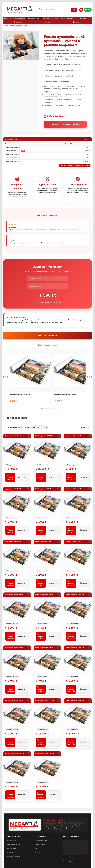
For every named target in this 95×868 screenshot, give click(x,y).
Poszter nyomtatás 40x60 (13, 161)
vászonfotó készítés (76, 799)
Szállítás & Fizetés (40, 819)
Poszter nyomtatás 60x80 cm (14, 622)
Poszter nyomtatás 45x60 (74, 516)
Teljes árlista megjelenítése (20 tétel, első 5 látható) (75, 165)
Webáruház (13, 25)
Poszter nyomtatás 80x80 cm (75, 675)
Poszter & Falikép (12, 823)
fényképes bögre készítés (63, 799)
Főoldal (6, 25)
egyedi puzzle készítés (66, 803)
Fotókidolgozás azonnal (50, 797)
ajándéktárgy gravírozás (67, 801)
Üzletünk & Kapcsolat (41, 815)
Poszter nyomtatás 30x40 (13, 151)
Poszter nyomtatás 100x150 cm (47, 369)
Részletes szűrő (14, 402)
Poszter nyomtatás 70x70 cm (14, 675)
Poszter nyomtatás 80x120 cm (45, 675)
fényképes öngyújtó (54, 803)
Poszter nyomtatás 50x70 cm (44, 569)
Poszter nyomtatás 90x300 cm (45, 728)
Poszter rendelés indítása (65, 124)
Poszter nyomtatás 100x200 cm (73, 369)
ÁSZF (36, 823)
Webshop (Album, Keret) (14, 831)
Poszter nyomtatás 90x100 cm (14, 728)
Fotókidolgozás (11, 815)
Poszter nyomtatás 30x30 (13, 147)
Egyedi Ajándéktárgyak (13, 819)
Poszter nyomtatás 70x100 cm (75, 622)
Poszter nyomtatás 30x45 (13, 154)
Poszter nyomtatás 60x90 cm (44, 622)
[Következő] (89, 360)
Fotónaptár (10, 827)
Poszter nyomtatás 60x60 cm (75, 569)
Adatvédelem (39, 827)
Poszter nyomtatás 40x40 (74, 463)
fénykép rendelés (62, 797)
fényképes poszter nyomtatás (51, 801)
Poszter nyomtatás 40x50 (13, 158)
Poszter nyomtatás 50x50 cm (20, 369)
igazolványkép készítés (73, 797)
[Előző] (6, 360)
